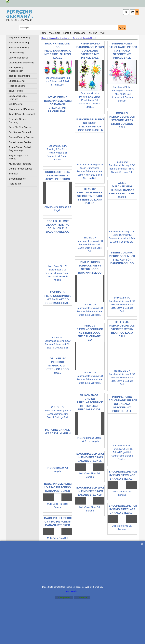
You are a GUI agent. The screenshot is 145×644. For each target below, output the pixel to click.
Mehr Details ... (73, 591)
